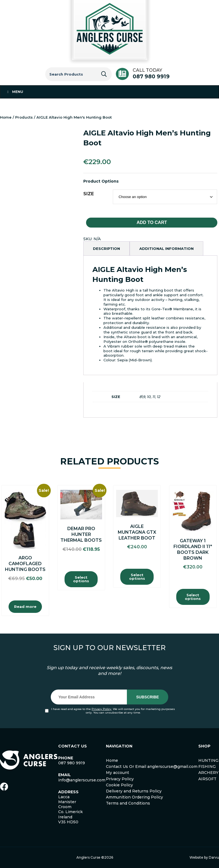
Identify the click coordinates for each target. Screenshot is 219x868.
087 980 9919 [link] (72, 763)
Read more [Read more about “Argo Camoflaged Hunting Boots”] (25, 607)
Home (6, 117)
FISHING (207, 766)
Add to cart (152, 222)
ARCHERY (208, 773)
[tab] (106, 249)
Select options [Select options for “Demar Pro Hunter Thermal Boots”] (81, 579)
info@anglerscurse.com (82, 780)
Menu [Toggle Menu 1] (14, 92)
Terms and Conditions (128, 803)
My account (117, 773)
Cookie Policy (119, 785)
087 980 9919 (151, 77)
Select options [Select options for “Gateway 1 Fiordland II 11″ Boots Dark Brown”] (193, 597)
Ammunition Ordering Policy (134, 797)
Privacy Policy (102, 709)
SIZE (89, 194)
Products (24, 117)
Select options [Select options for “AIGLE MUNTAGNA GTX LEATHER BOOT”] (137, 577)
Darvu (214, 857)
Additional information (166, 249)
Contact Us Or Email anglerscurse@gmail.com (152, 766)
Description (106, 249)
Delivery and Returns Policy (134, 791)
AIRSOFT (207, 779)
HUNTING (208, 760)
